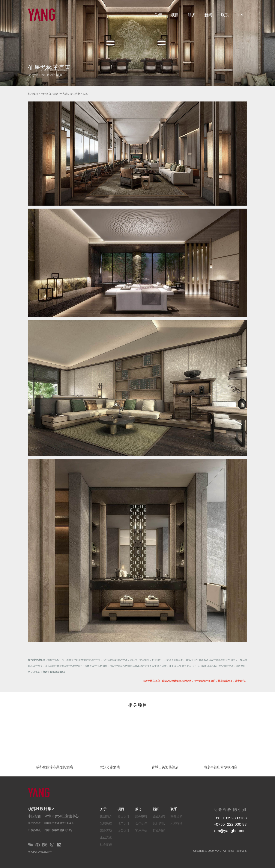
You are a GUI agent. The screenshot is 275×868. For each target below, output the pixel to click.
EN (240, 15)
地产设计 (124, 823)
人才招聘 (176, 823)
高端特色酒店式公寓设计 (131, 666)
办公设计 (124, 830)
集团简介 (106, 816)
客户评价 (141, 830)
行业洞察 (159, 830)
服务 (192, 15)
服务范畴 (141, 816)
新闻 (208, 15)
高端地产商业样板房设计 (61, 666)
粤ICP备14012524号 (40, 852)
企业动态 (159, 816)
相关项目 (138, 705)
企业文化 (106, 837)
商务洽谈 (176, 816)
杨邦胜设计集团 (36, 660)
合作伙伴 (141, 823)
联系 (225, 15)
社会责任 (106, 845)
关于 (158, 15)
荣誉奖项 (106, 830)
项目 (175, 15)
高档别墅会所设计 (107, 666)
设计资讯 (159, 823)
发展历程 (106, 823)
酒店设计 (124, 816)
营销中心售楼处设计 (86, 666)
